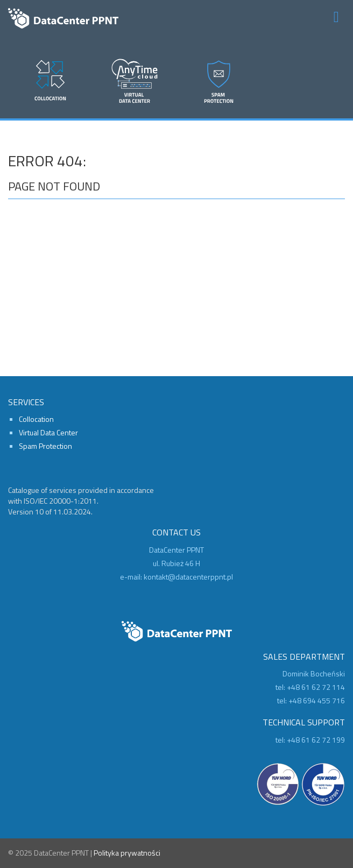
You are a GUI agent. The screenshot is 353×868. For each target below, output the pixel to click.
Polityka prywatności (127, 853)
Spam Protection (45, 446)
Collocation (36, 419)
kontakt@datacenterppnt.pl (188, 577)
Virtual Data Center (48, 432)
